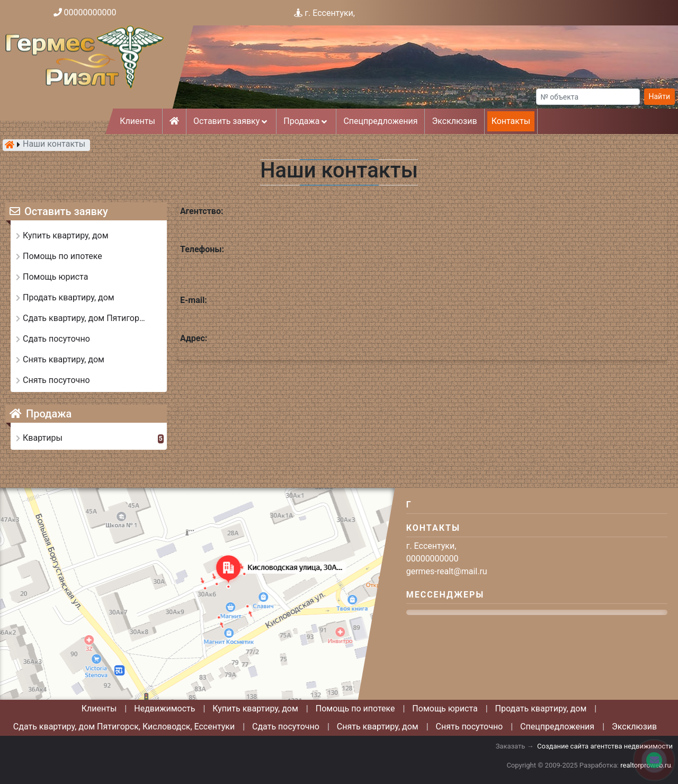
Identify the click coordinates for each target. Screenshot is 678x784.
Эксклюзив (454, 121)
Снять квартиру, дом (378, 727)
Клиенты (137, 121)
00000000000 (90, 12)
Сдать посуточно (286, 727)
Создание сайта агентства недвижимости (605, 746)
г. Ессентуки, (330, 13)
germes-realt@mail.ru (447, 571)
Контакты (511, 121)
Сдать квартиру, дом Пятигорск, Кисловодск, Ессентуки (124, 727)
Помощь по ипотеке (355, 709)
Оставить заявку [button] (231, 121)
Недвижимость (164, 709)
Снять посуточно (470, 727)
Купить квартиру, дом (255, 709)
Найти (660, 96)
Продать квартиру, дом (541, 709)
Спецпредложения (380, 121)
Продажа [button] (306, 121)
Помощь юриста (445, 709)
